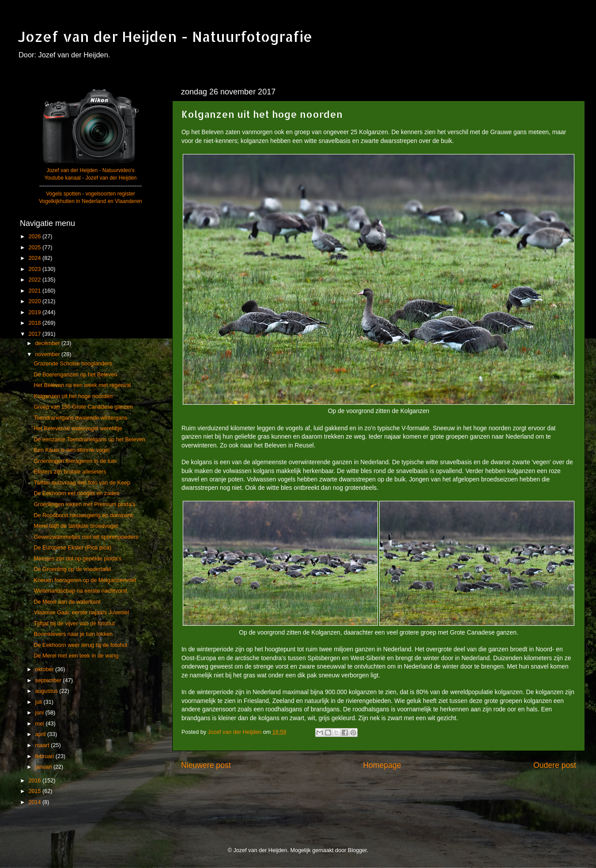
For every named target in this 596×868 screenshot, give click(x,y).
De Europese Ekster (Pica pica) (72, 548)
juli (40, 702)
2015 (35, 791)
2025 (35, 248)
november (49, 354)
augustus (47, 691)
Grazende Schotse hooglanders (73, 364)
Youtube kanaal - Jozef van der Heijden (90, 178)
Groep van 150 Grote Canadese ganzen (83, 407)
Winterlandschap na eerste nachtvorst (80, 591)
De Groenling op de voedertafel (72, 569)
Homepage (382, 765)
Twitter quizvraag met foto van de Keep (82, 483)
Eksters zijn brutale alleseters (70, 472)
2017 (35, 334)
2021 (35, 291)
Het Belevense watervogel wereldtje (78, 428)
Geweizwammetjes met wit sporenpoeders (86, 537)
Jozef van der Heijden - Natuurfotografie (165, 36)
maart (43, 745)
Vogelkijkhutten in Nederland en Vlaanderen (91, 201)
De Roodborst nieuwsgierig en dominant (83, 515)
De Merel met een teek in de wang (76, 656)
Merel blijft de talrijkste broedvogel (75, 526)
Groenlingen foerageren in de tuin (75, 461)
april (41, 734)
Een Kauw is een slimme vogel (72, 450)
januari (44, 767)
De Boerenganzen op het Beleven (75, 375)
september (49, 680)
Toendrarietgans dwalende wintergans (80, 418)
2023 (35, 269)
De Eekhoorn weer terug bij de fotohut (80, 645)
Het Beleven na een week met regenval (82, 385)
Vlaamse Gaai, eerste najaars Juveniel (81, 612)
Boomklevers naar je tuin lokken (73, 634)
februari (45, 756)
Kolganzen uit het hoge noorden (73, 396)
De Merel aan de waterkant (67, 602)
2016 (35, 781)
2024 (35, 258)
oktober (45, 669)
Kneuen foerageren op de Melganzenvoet (85, 580)
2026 (35, 237)
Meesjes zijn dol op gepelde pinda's (77, 559)
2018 (35, 323)
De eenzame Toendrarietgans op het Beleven (89, 440)
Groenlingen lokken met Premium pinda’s (84, 504)
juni (40, 713)
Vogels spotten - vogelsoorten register (90, 194)
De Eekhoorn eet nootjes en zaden (76, 493)
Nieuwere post (206, 765)
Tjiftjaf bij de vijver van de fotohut (74, 624)
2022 (35, 280)
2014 (35, 802)
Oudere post (555, 765)
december (49, 343)
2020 (35, 301)
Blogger (357, 850)
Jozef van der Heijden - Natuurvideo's (91, 170)
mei (41, 724)
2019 (35, 312)
